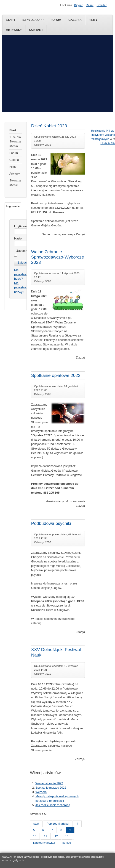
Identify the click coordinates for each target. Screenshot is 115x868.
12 (56, 836)
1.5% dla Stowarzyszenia (15, 141)
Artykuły (14, 30)
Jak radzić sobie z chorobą (53, 805)
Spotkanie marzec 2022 (51, 788)
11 (45, 836)
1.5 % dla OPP (33, 20)
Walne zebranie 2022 (49, 783)
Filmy (93, 20)
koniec (67, 843)
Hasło (18, 238)
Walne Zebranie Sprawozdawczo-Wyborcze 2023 (57, 257)
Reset (90, 5)
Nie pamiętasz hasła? (21, 274)
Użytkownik (22, 226)
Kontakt (36, 30)
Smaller (102, 5)
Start (11, 20)
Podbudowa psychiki (51, 523)
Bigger (78, 5)
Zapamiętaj (24, 251)
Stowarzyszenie (15, 183)
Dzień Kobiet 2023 (49, 126)
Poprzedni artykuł (58, 824)
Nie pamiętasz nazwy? (21, 287)
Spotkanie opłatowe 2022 (56, 375)
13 (67, 836)
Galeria (75, 20)
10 (35, 836)
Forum (56, 20)
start (36, 824)
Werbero (41, 792)
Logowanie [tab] (13, 206)
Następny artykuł (44, 843)
